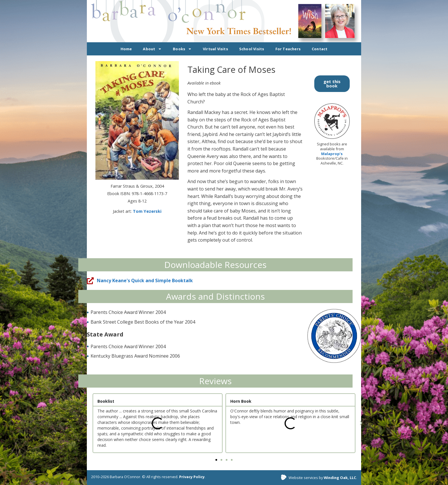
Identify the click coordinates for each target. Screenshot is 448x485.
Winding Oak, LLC (340, 478)
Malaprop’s (332, 154)
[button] (87, 423)
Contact (320, 49)
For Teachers (288, 49)
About (152, 49)
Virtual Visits (215, 49)
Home (126, 49)
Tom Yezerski (147, 211)
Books (182, 49)
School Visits (252, 49)
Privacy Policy (192, 477)
